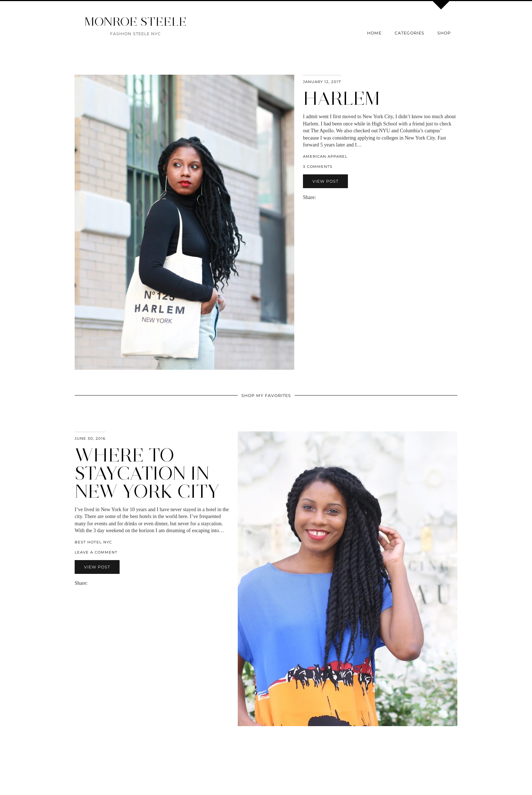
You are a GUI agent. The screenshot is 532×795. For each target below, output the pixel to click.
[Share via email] (319, 197)
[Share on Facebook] (323, 197)
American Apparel (325, 156)
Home (374, 33)
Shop (444, 33)
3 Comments (318, 167)
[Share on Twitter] (326, 197)
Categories (410, 33)
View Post (325, 181)
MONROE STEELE (136, 22)
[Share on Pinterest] (330, 197)
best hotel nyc (93, 542)
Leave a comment (96, 552)
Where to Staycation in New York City (147, 473)
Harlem (342, 98)
